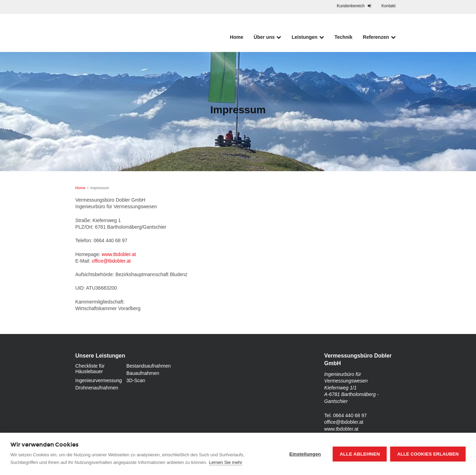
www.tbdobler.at (119, 254)
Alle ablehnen (360, 454)
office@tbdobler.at (111, 261)
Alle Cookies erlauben (428, 454)
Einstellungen (305, 454)
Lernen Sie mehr (226, 462)
